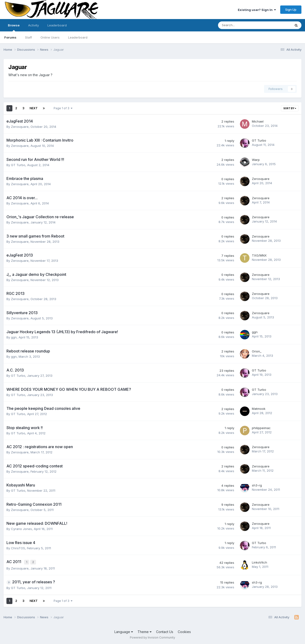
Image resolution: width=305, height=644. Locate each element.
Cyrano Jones (21, 529)
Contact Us (165, 631)
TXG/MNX (259, 255)
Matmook (259, 409)
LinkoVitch (259, 562)
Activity (33, 25)
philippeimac (261, 428)
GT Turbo (259, 140)
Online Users (50, 37)
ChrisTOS (18, 548)
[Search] (242, 25)
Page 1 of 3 (63, 108)
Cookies (184, 631)
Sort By (290, 108)
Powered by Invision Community (152, 637)
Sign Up (291, 10)
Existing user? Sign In (257, 10)
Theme (145, 631)
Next (34, 108)
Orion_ (257, 351)
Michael (258, 121)
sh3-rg (257, 485)
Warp (256, 160)
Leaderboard (78, 37)
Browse (14, 27)
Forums (10, 37)
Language (124, 631)
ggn (14, 337)
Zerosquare (20, 127)
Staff (28, 37)
